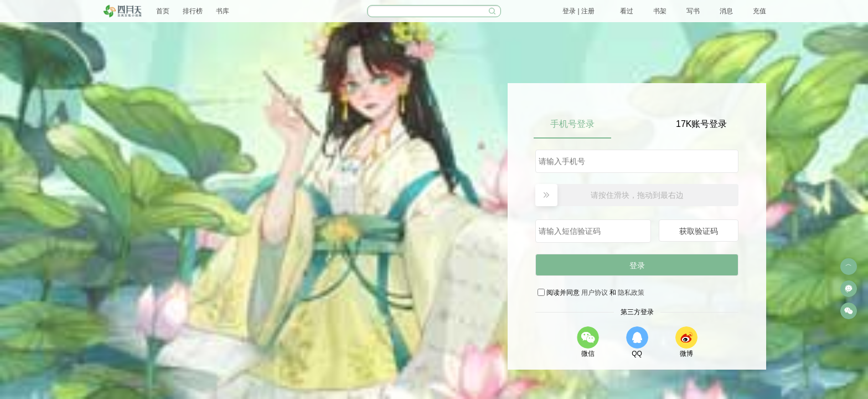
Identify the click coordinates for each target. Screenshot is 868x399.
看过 (627, 11)
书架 (660, 11)
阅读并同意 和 (596, 293)
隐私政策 (631, 293)
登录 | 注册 (578, 11)
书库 (223, 11)
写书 (693, 11)
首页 (163, 11)
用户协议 (595, 293)
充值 (759, 11)
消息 (726, 11)
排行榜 (193, 11)
